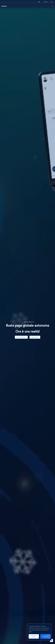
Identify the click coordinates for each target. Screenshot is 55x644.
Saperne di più (35, 337)
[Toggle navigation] (53, 6)
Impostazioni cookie (34, 636)
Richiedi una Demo (21, 337)
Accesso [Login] (45, 2)
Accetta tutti (45, 636)
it (51, 2)
